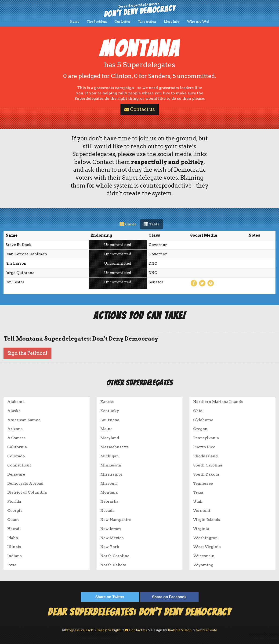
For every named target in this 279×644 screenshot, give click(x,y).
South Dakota (206, 474)
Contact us (140, 109)
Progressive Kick (79, 630)
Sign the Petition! (27, 353)
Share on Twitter (110, 597)
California (17, 447)
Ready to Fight (109, 630)
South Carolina (208, 465)
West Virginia (207, 547)
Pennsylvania (206, 438)
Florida (14, 501)
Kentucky (110, 411)
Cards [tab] (128, 224)
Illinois (14, 547)
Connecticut (19, 465)
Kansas (107, 402)
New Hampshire (116, 520)
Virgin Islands (207, 520)
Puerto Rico (204, 447)
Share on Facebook (169, 597)
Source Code (207, 630)
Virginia (201, 529)
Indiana (14, 556)
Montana (109, 492)
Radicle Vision (180, 630)
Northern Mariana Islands (218, 402)
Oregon (200, 429)
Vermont (202, 511)
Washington (205, 538)
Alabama (16, 402)
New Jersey (111, 529)
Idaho (13, 538)
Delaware (16, 474)
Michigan (110, 456)
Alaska (14, 411)
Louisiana (110, 420)
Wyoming (203, 565)
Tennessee (203, 483)
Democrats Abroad (25, 483)
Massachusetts (114, 447)
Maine (106, 429)
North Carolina (115, 556)
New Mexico (112, 538)
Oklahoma (203, 420)
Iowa (12, 565)
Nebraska (109, 501)
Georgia (15, 511)
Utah (198, 501)
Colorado (16, 456)
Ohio (198, 411)
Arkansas (16, 438)
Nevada (107, 511)
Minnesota (111, 465)
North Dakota (113, 565)
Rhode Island (205, 456)
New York (110, 547)
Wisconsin (204, 556)
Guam (13, 520)
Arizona (15, 429)
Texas (198, 492)
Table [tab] (152, 224)
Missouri (109, 483)
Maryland (110, 438)
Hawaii (14, 529)
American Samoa (24, 420)
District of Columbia (27, 492)
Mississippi (111, 474)
